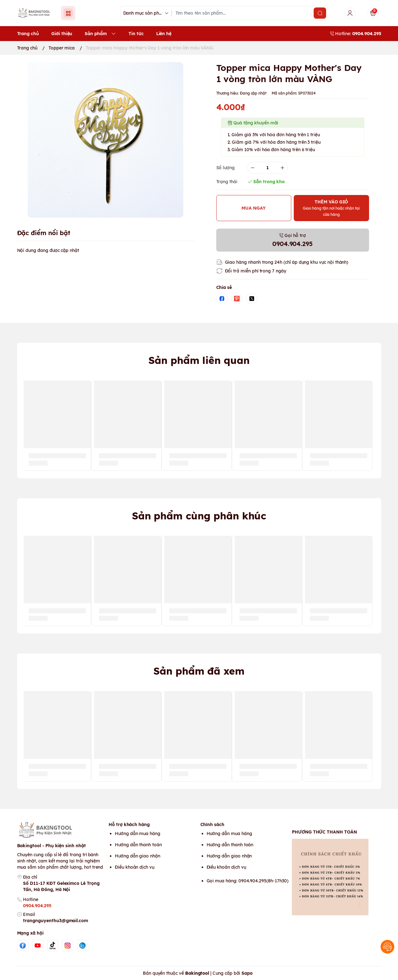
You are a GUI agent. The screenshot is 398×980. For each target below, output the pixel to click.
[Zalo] (82, 945)
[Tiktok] (53, 945)
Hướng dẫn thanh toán (138, 845)
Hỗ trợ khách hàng (129, 824)
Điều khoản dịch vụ (135, 867)
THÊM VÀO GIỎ (331, 208)
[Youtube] (38, 945)
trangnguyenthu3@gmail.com (56, 921)
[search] (320, 13)
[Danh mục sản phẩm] (147, 13)
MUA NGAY (254, 208)
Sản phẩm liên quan (199, 360)
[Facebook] (23, 945)
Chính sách (212, 824)
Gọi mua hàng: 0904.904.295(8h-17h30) (248, 881)
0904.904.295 (37, 906)
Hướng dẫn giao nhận (138, 856)
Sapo (247, 973)
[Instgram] (68, 945)
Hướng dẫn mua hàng (138, 834)
